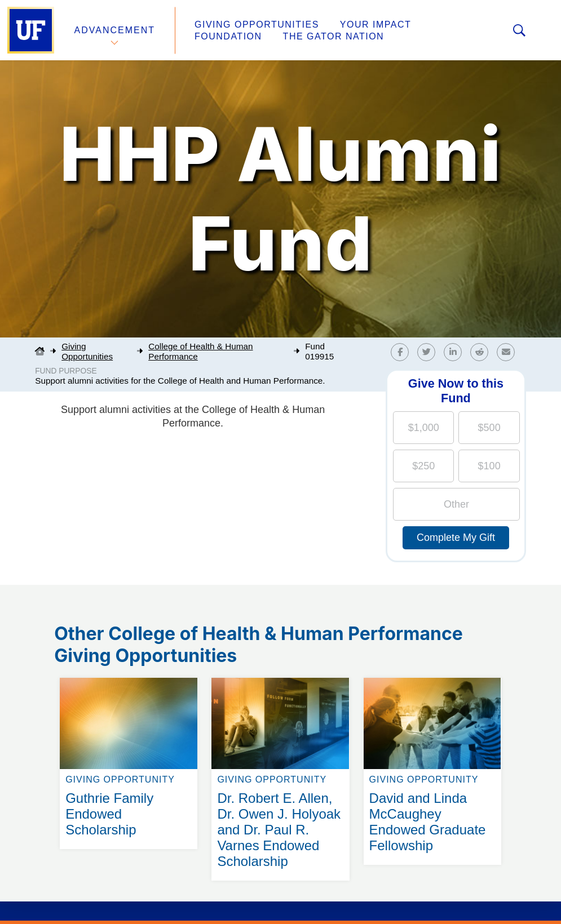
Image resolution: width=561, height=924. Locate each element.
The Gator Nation (334, 36)
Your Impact (376, 25)
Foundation (228, 36)
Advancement (115, 30)
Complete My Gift (456, 537)
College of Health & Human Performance (200, 351)
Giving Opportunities (257, 25)
